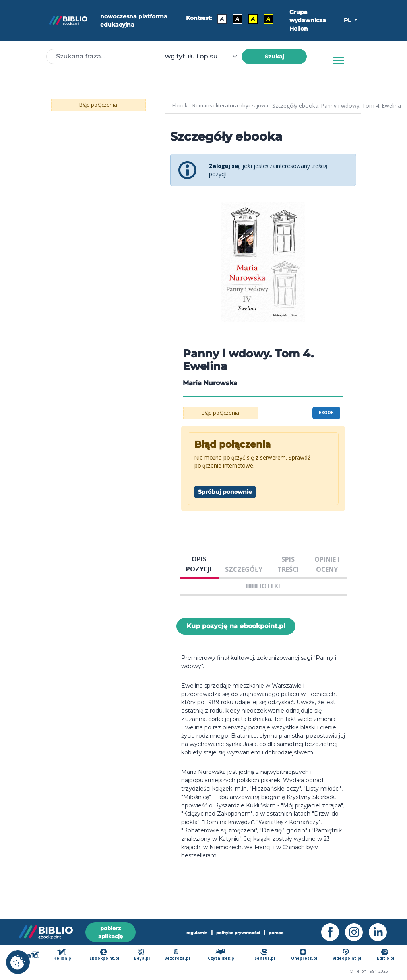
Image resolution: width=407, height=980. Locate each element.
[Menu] (339, 61)
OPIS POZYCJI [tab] (199, 564)
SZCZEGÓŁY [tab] (244, 569)
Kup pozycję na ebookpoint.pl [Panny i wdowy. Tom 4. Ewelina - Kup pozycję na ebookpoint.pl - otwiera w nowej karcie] (236, 626)
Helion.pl (65, 955)
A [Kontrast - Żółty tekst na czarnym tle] (268, 19)
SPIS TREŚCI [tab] (288, 564)
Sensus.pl (266, 955)
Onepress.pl (305, 955)
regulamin (197, 933)
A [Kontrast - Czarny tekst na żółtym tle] (253, 19)
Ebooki (181, 106)
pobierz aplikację (110, 932)
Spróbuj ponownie (225, 492)
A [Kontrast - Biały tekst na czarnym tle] (237, 19)
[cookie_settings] (18, 962)
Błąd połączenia (99, 104)
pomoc (276, 933)
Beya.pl (144, 955)
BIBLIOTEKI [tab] (263, 586)
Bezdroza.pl (178, 955)
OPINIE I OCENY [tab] (327, 564)
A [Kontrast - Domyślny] (222, 19)
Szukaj (274, 57)
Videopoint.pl (347, 955)
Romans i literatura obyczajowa (233, 106)
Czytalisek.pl (223, 955)
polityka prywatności (238, 933)
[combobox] (205, 57)
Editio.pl (386, 955)
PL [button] (348, 20)
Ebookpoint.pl (106, 955)
